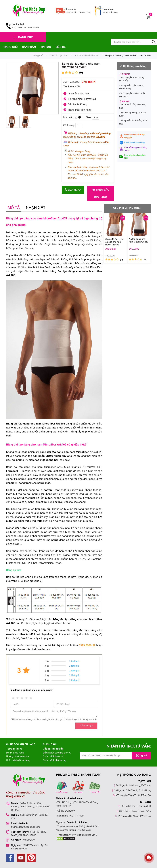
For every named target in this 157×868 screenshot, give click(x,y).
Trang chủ (38, 55)
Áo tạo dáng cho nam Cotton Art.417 (139, 240)
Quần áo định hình (59, 55)
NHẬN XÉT (36, 208)
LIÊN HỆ (61, 47)
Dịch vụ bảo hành (15, 753)
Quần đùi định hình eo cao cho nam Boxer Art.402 (115, 242)
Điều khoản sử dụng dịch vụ (57, 753)
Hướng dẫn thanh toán (17, 756)
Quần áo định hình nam (87, 55)
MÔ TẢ (14, 208)
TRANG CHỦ (10, 47)
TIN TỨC (46, 47)
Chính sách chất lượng (54, 760)
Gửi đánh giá (86, 726)
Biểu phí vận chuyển (53, 749)
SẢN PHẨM (29, 47)
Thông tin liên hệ (14, 749)
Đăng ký (141, 756)
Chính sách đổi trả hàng (18, 760)
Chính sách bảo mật (53, 756)
